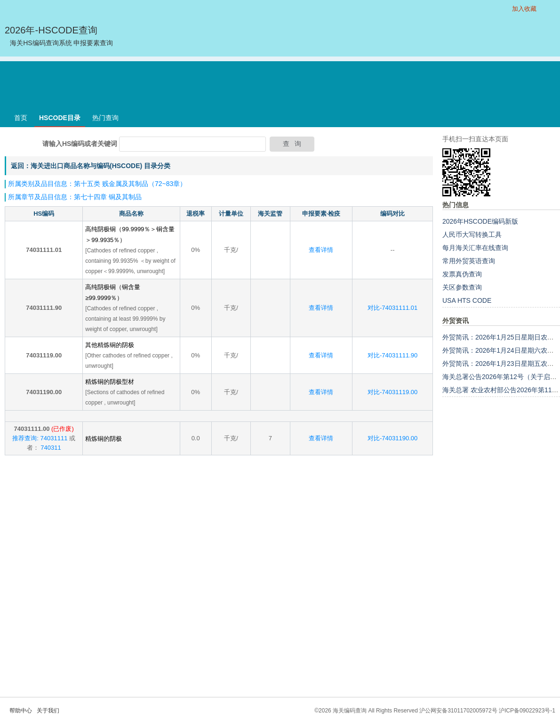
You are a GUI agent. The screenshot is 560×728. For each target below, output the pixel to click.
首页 (21, 118)
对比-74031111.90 (392, 355)
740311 (50, 448)
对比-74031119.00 (392, 392)
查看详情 (321, 250)
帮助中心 (21, 711)
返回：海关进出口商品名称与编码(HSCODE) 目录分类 (91, 166)
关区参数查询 (462, 287)
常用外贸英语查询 (469, 261)
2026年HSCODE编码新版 (480, 221)
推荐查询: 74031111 (40, 438)
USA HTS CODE (467, 300)
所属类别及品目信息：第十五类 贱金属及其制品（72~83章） (97, 184)
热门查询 (105, 118)
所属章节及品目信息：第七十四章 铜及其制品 (75, 197)
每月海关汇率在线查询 (475, 248)
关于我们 (48, 711)
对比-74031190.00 (392, 438)
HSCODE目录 (60, 118)
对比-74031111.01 (392, 308)
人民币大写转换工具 (472, 235)
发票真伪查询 (462, 274)
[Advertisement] (280, 82)
